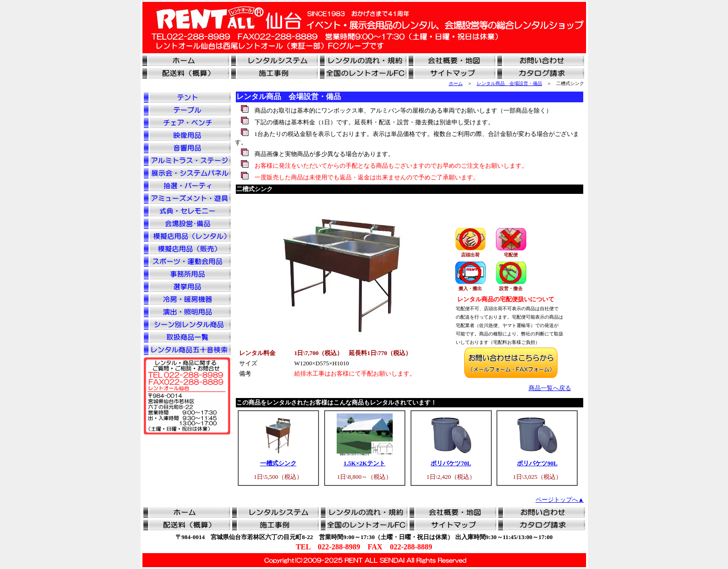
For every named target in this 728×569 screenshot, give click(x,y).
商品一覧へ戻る (550, 388)
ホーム (456, 83)
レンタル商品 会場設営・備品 (509, 83)
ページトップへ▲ (560, 500)
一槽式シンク (278, 463)
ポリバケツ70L (451, 463)
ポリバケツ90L (537, 463)
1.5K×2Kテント (364, 463)
